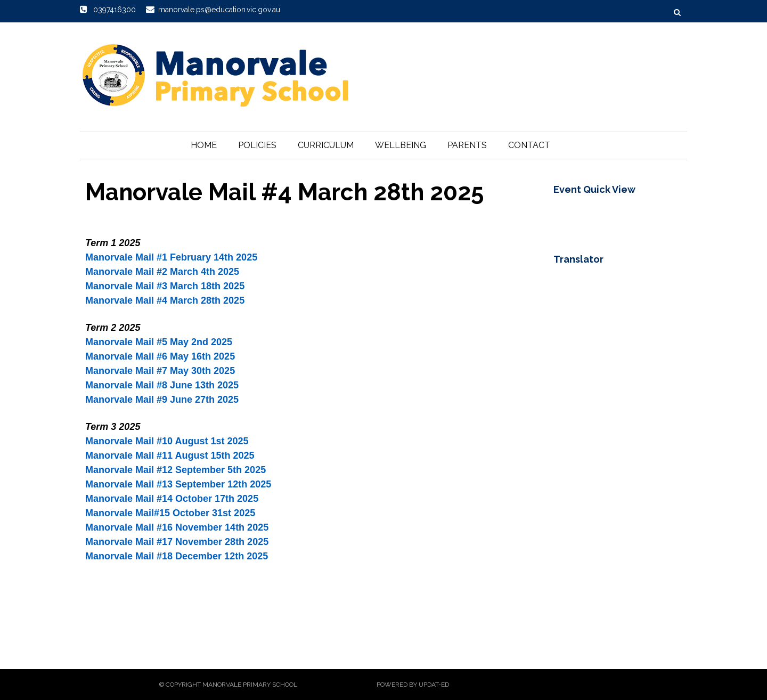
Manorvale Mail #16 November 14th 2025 (177, 527)
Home (204, 145)
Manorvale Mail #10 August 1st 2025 (167, 441)
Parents (467, 145)
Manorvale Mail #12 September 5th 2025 (176, 470)
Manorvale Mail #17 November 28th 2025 (177, 542)
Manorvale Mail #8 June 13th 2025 (162, 385)
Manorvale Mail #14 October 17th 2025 (172, 499)
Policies (257, 145)
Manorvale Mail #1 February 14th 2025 (171, 257)
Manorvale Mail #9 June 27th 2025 (162, 400)
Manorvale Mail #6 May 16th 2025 (160, 356)
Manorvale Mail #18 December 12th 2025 (177, 556)
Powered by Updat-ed (413, 685)
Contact (529, 145)
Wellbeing (401, 145)
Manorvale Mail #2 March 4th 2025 (162, 272)
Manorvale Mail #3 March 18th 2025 (165, 286)
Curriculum (326, 145)
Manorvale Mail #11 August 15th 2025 (170, 455)
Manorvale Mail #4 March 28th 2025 (165, 300)
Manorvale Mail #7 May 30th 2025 (160, 371)
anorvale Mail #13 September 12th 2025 (182, 484)
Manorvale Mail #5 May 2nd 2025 (159, 342)
